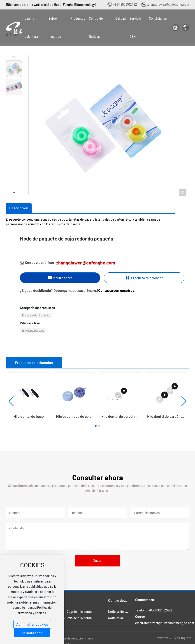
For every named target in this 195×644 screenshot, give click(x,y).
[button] (96, 426)
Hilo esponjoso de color (74, 416)
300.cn (174, 638)
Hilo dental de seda (33, 330)
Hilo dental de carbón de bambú (120, 418)
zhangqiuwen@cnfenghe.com (168, 4)
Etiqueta (185, 638)
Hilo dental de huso (29, 416)
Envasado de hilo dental (36, 315)
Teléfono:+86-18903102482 (154, 610)
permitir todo (32, 633)
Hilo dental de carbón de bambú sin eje (166, 418)
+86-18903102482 (125, 4)
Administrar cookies (32, 624)
